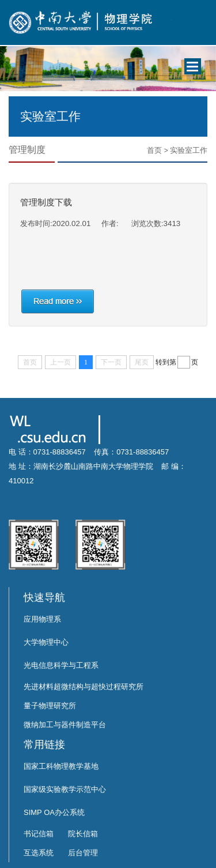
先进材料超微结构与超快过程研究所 (84, 687)
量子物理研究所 (50, 706)
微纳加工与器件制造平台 (65, 725)
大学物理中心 (46, 642)
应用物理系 (42, 619)
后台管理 (83, 853)
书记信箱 (39, 834)
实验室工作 (189, 150)
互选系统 (39, 853)
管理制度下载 (46, 202)
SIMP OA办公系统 (54, 812)
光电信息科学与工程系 (61, 665)
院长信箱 (83, 834)
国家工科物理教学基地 (61, 766)
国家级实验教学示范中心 (65, 789)
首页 (154, 150)
